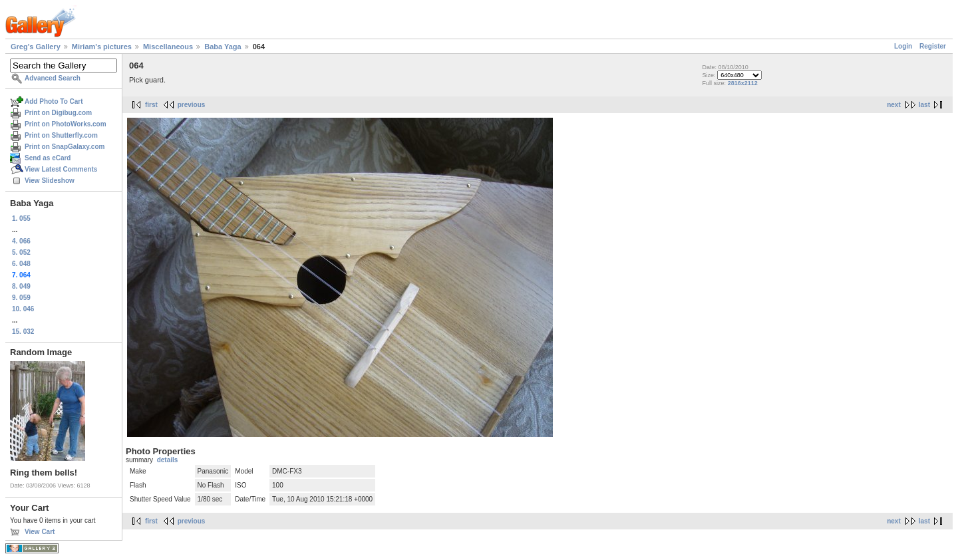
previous (192, 105)
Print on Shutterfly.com (61, 135)
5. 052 (21, 252)
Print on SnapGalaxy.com (65, 147)
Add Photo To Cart (54, 101)
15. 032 (23, 332)
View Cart (40, 532)
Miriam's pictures (102, 47)
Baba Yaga (223, 47)
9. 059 (21, 298)
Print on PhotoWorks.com (66, 124)
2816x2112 (743, 83)
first (151, 105)
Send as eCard (48, 158)
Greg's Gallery (36, 47)
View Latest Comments (61, 169)
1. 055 (21, 218)
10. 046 (23, 309)
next (894, 105)
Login (903, 46)
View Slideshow (50, 181)
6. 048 (21, 264)
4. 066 (21, 241)
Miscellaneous (168, 47)
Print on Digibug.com (58, 113)
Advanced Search (53, 78)
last (924, 105)
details (168, 460)
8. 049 (21, 286)
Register (933, 46)
